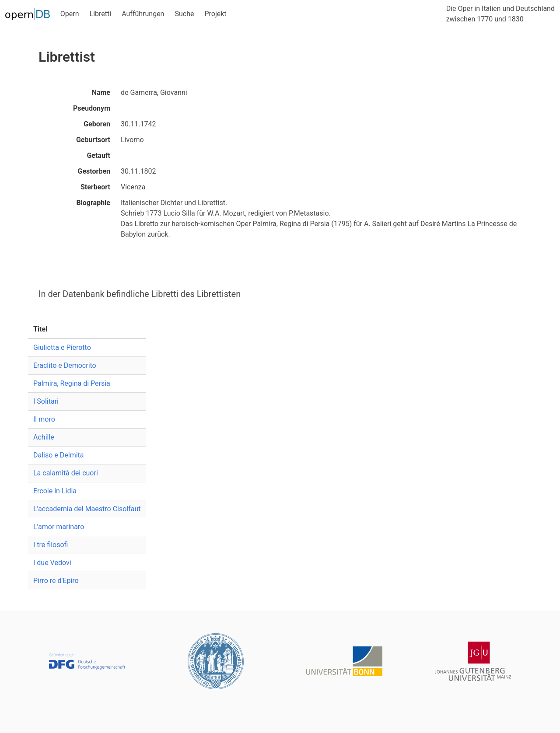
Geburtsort (93, 140)
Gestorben (94, 171)
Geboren (97, 124)
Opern (70, 14)
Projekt (215, 14)
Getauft (98, 155)
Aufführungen (143, 14)
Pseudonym (92, 108)
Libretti (101, 14)
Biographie (93, 203)
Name (101, 92)
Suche (184, 14)
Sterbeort (95, 187)
